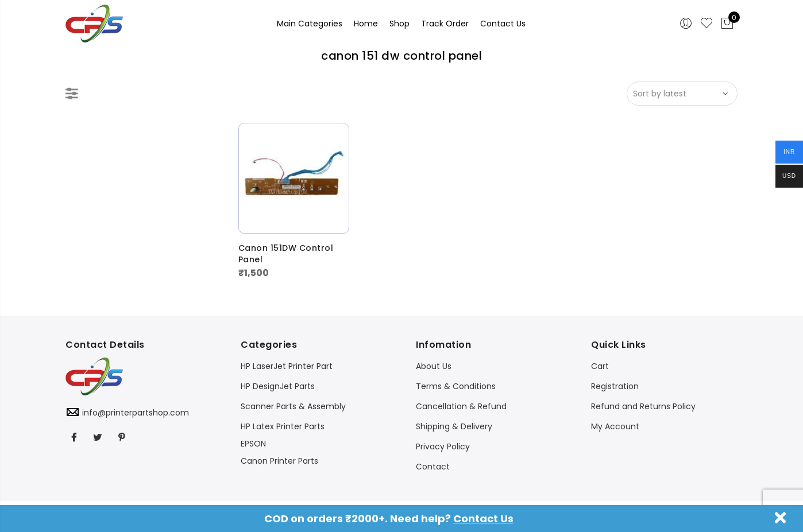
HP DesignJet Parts (278, 386)
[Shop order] (682, 94)
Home (366, 24)
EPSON (253, 444)
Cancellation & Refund (461, 406)
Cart (600, 366)
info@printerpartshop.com (136, 413)
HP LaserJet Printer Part (287, 366)
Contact (433, 467)
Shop (399, 24)
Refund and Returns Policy (643, 406)
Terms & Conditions (456, 386)
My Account (615, 426)
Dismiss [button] (781, 518)
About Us (434, 366)
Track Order (445, 24)
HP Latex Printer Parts (283, 426)
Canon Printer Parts (279, 461)
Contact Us (483, 519)
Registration (615, 386)
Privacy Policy (443, 446)
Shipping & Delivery (454, 426)
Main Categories (310, 24)
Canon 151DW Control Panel (286, 254)
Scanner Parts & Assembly (293, 406)
